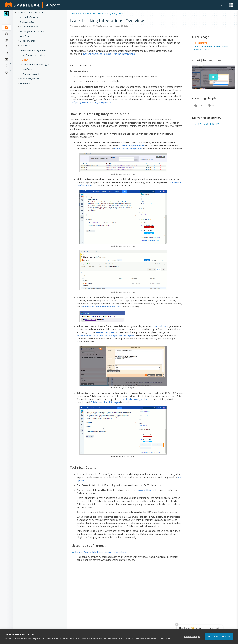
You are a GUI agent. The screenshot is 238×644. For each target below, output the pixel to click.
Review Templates (106, 332)
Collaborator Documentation (30, 12)
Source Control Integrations (33, 50)
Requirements (201, 43)
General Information (30, 17)
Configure (28, 69)
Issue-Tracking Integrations (33, 55)
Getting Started (27, 22)
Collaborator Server (29, 27)
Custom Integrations (30, 79)
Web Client (25, 36)
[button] (231, 5)
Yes (198, 105)
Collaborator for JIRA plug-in (105, 402)
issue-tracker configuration (128, 149)
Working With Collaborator (32, 31)
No (212, 105)
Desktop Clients (27, 41)
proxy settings (145, 490)
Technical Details (202, 50)
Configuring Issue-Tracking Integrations (91, 102)
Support (52, 5)
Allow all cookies (219, 637)
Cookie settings (192, 637)
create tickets (159, 326)
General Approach (31, 74)
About (25, 60)
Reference (25, 83)
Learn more (165, 639)
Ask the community (208, 124)
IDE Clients (25, 46)
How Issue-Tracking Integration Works (212, 46)
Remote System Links (133, 145)
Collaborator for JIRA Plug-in (36, 64)
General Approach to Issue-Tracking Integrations (109, 54)
